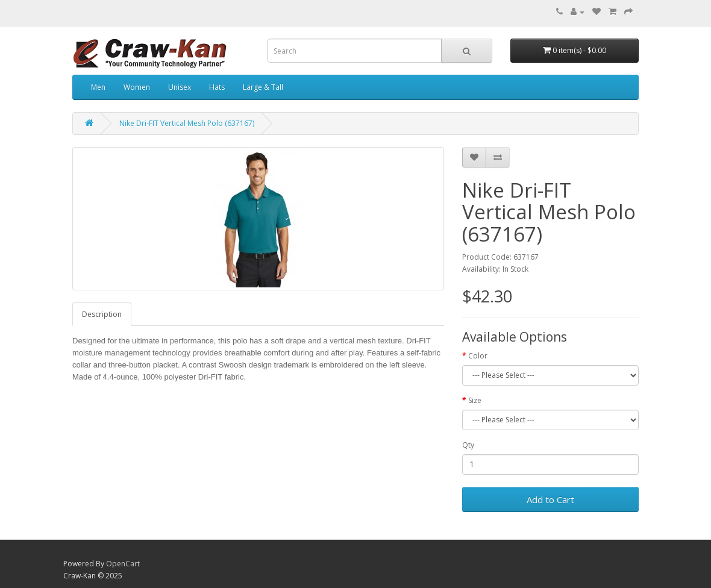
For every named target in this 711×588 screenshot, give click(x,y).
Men (98, 87)
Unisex (180, 87)
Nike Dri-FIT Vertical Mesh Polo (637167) (187, 123)
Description (102, 314)
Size (475, 400)
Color (478, 356)
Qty (468, 445)
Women (137, 87)
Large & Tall (263, 87)
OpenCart (123, 564)
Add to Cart (550, 499)
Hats (217, 87)
